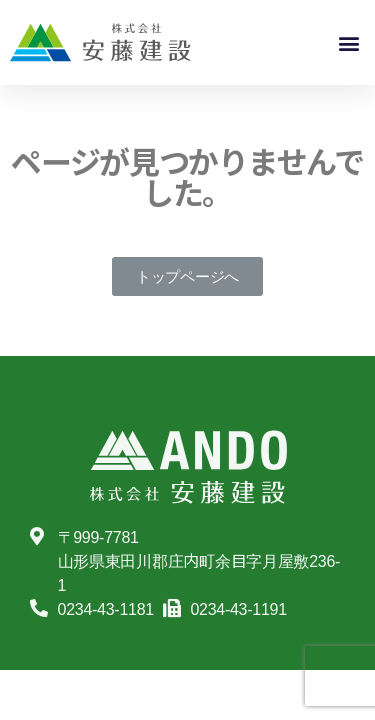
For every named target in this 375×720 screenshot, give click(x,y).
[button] (348, 42)
